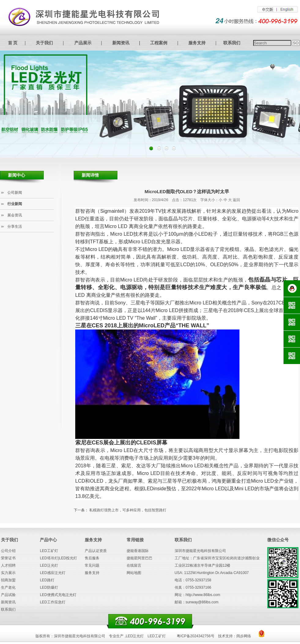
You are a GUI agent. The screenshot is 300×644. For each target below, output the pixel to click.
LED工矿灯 (49, 551)
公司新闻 (15, 193)
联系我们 (232, 43)
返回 (236, 200)
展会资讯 (15, 215)
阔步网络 (244, 636)
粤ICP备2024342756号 (196, 636)
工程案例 (159, 43)
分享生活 (15, 226)
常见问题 (92, 565)
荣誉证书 (8, 558)
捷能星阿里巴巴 (139, 558)
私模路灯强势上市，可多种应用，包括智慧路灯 (128, 510)
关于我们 (44, 43)
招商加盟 (8, 580)
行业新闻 (15, 204)
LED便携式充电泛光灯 (58, 595)
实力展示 (8, 573)
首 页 (13, 43)
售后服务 (92, 558)
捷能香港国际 (138, 551)
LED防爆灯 (49, 587)
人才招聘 (8, 565)
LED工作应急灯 (52, 602)
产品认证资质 (96, 551)
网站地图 (134, 573)
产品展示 (83, 43)
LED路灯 (47, 580)
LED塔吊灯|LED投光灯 (58, 558)
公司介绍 (8, 551)
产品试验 (8, 595)
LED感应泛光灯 (52, 573)
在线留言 (134, 565)
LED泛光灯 (49, 565)
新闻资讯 (121, 43)
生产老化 (8, 587)
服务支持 (197, 43)
